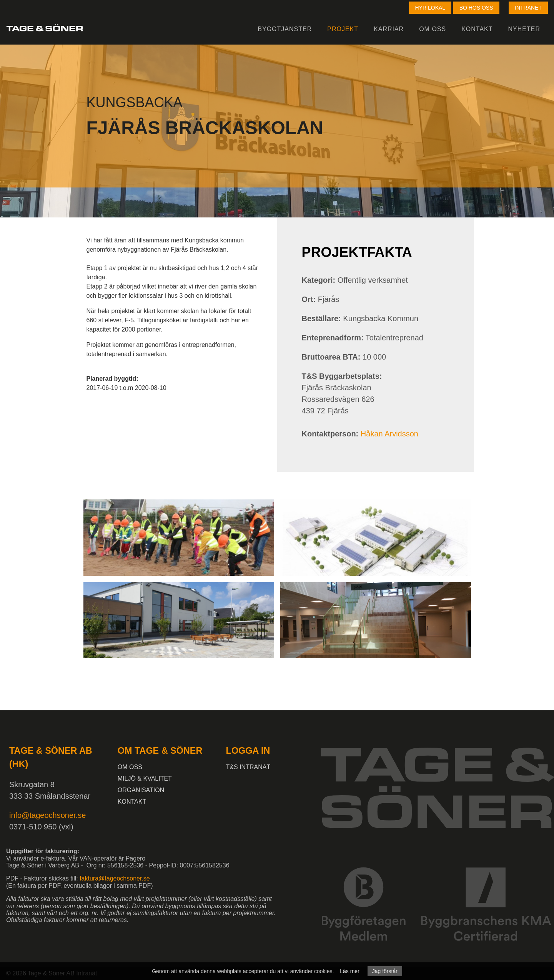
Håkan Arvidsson (389, 434)
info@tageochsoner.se (47, 815)
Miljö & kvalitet (145, 779)
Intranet (528, 8)
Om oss (433, 29)
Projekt (343, 29)
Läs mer (350, 971)
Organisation (141, 790)
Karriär (389, 29)
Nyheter (524, 29)
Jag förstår (385, 971)
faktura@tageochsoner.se (115, 878)
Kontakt (477, 29)
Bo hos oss (476, 8)
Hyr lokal (430, 8)
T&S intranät (248, 767)
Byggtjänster (285, 29)
